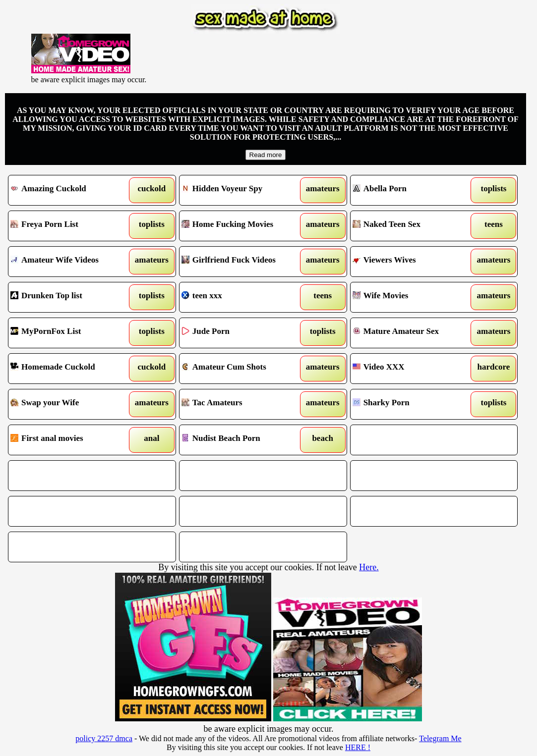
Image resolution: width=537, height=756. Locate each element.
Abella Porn (413, 190)
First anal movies (71, 440)
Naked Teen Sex (413, 226)
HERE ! (358, 747)
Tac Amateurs (242, 404)
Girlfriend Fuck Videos (242, 262)
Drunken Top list (71, 297)
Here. (369, 567)
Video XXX (413, 369)
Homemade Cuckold (71, 369)
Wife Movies (413, 297)
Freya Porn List (71, 226)
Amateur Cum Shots (242, 369)
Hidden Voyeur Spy (242, 190)
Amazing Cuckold (71, 190)
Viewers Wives (413, 262)
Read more (266, 155)
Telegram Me (440, 738)
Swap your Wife (71, 404)
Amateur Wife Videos (71, 262)
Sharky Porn (413, 404)
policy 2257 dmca (104, 738)
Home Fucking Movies (242, 226)
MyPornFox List (71, 333)
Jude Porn (242, 333)
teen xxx (242, 297)
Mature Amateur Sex (413, 333)
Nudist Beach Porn (242, 440)
